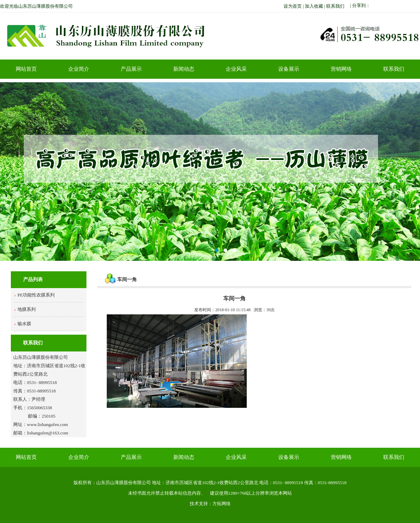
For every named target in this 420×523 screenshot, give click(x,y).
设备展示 (289, 69)
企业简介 (79, 69)
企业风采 (236, 69)
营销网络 (341, 69)
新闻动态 (184, 69)
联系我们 (394, 69)
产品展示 (131, 69)
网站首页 (26, 69)
